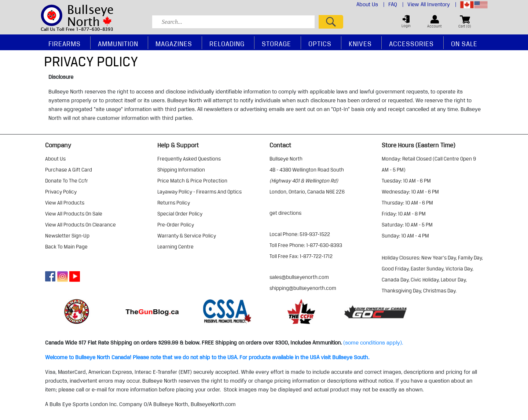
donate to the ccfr (67, 181)
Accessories (411, 44)
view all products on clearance (80, 225)
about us (55, 159)
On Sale (464, 44)
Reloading (227, 44)
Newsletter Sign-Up (67, 236)
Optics (320, 44)
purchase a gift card (69, 170)
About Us (371, 4)
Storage (276, 44)
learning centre (175, 247)
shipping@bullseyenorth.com (303, 288)
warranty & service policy (187, 236)
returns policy (174, 203)
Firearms (65, 44)
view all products (65, 203)
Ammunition (118, 44)
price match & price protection (192, 181)
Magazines (174, 44)
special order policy (180, 214)
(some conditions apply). (373, 343)
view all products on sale (74, 214)
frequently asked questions (189, 159)
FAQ (396, 4)
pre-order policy (176, 225)
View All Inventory (432, 4)
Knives (360, 44)
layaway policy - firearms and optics (199, 192)
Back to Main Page (66, 247)
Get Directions (285, 213)
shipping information (181, 170)
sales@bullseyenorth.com (299, 277)
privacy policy (61, 192)
